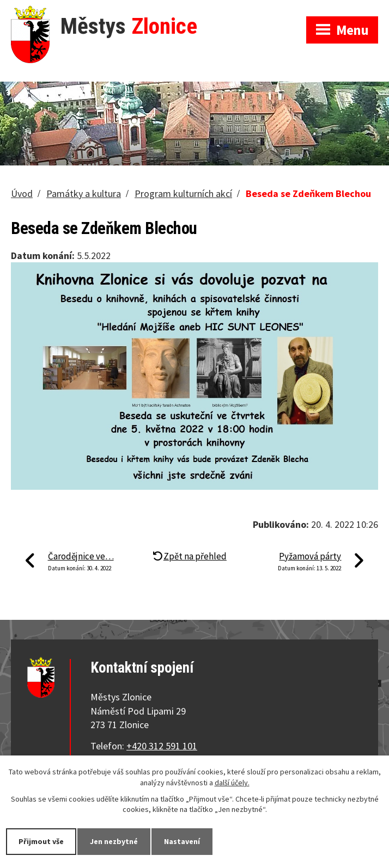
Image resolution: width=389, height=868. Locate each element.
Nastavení (182, 841)
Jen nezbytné (114, 841)
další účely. (232, 783)
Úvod (22, 193)
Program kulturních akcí (183, 193)
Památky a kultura (84, 193)
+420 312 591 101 (162, 746)
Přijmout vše (41, 841)
